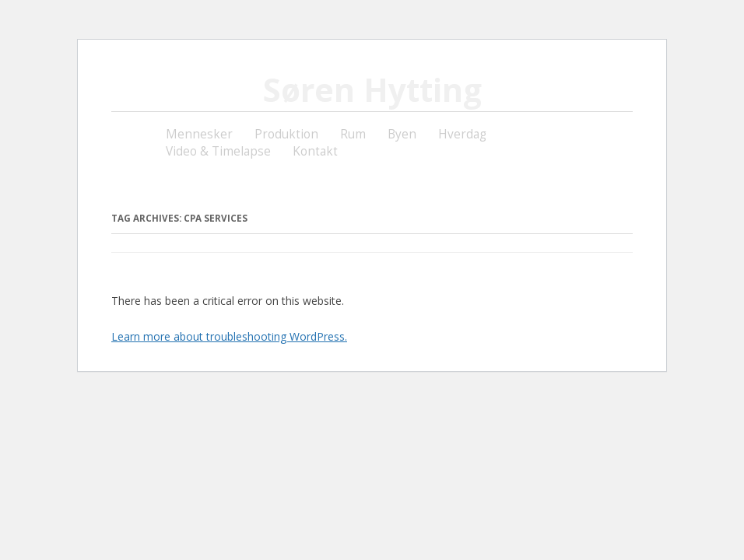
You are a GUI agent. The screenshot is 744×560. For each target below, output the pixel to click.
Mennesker (199, 134)
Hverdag (462, 134)
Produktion (286, 134)
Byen (402, 134)
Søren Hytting (372, 89)
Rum (353, 134)
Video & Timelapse (218, 151)
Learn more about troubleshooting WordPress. (229, 336)
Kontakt (315, 151)
